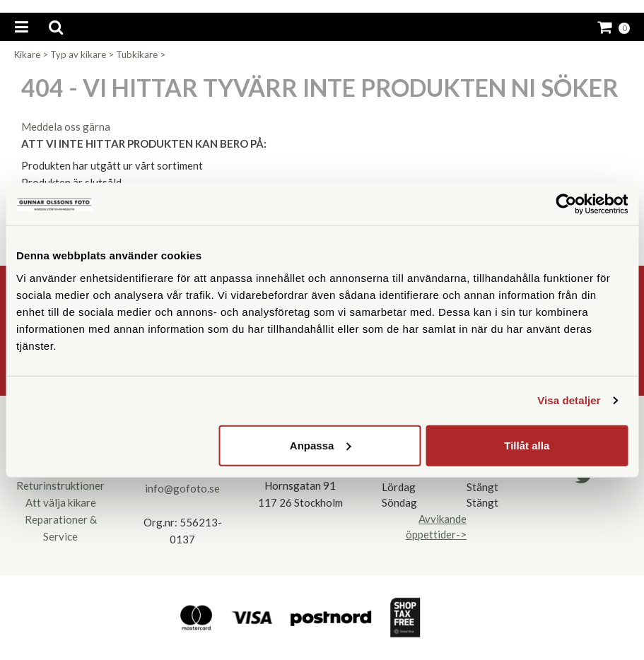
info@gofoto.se (182, 488)
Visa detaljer (569, 400)
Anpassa (321, 445)
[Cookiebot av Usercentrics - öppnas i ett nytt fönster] (566, 204)
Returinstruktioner (60, 485)
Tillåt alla (527, 445)
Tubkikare (137, 54)
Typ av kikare (78, 54)
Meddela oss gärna (66, 126)
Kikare (27, 54)
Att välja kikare (61, 502)
